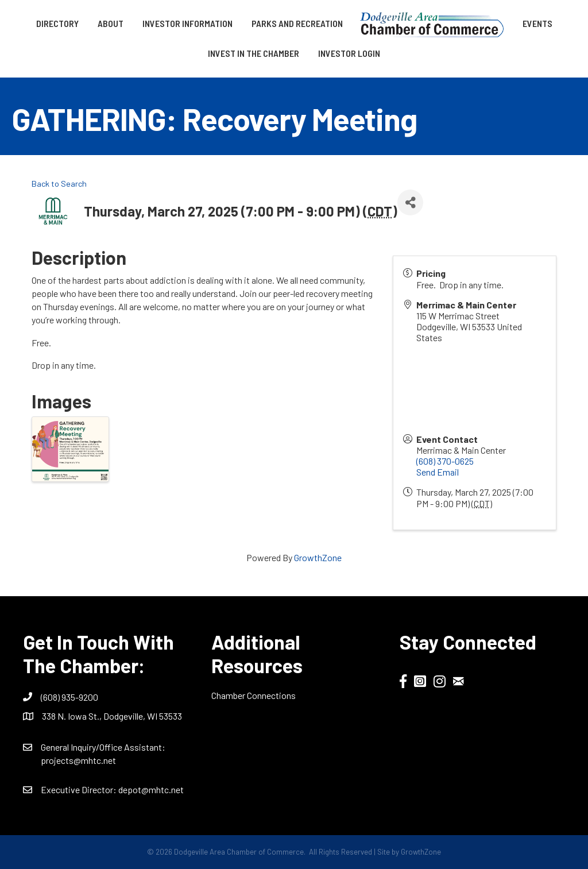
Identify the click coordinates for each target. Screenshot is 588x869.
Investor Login (349, 53)
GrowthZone (318, 557)
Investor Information (187, 23)
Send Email (438, 472)
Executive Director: (80, 789)
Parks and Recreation (297, 23)
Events (537, 23)
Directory (57, 23)
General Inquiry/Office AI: (103, 747)
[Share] (410, 202)
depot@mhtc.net (151, 789)
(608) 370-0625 (445, 461)
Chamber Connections (254, 695)
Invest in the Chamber (254, 53)
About (111, 23)
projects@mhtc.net (78, 760)
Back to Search (59, 184)
